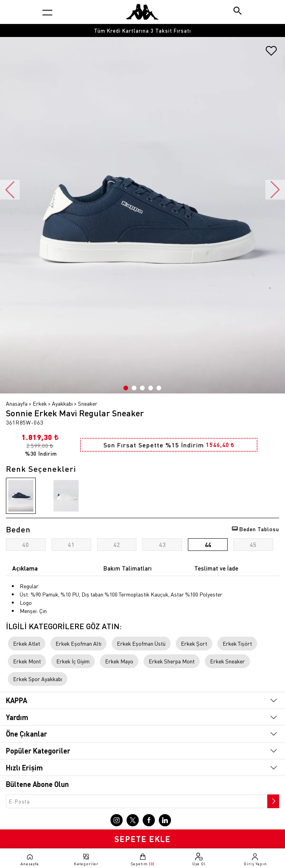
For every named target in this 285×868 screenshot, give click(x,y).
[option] (142, 30)
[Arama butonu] (238, 12)
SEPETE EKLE (142, 839)
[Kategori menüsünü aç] (47, 12)
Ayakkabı (62, 403)
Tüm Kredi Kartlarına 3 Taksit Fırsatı (142, 30)
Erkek (40, 403)
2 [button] (134, 388)
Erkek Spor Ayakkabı (38, 679)
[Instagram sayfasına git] (117, 820)
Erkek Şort (194, 643)
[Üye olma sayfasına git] (199, 859)
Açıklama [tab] (25, 568)
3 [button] (142, 388)
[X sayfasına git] (133, 820)
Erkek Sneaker (227, 661)
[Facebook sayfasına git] (149, 820)
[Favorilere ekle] (271, 54)
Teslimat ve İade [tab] (216, 568)
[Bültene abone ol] (272, 799)
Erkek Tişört (237, 643)
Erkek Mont (27, 661)
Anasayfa (17, 403)
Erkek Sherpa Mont (172, 661)
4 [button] (151, 388)
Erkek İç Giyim (73, 661)
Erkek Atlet (27, 643)
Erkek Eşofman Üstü (141, 643)
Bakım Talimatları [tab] (128, 568)
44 (208, 545)
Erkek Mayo (119, 661)
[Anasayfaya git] (142, 12)
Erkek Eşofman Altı (78, 643)
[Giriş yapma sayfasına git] (255, 859)
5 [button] (159, 388)
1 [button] (126, 388)
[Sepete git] (142, 859)
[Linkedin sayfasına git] (165, 820)
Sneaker (88, 403)
